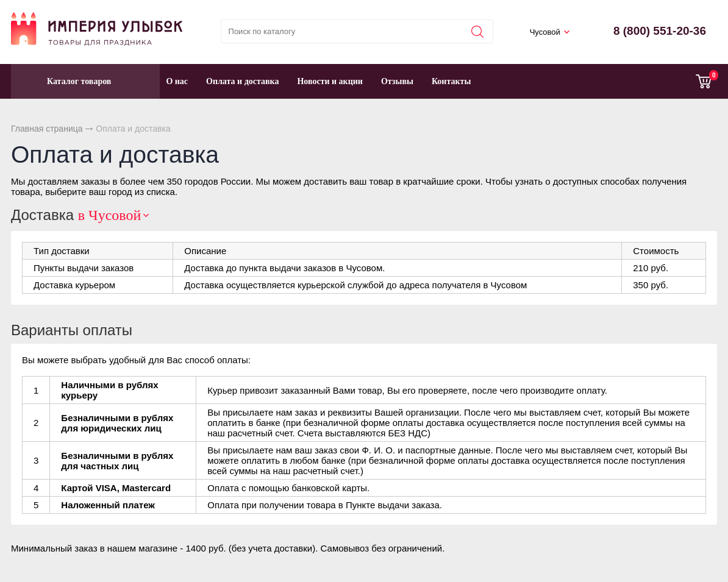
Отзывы (397, 81)
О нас (177, 81)
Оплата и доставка (242, 81)
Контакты (451, 81)
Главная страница (47, 129)
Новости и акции (330, 81)
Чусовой (545, 32)
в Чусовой (110, 215)
